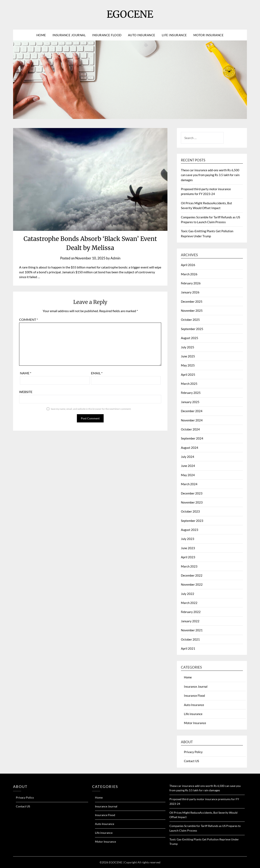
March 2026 (189, 274)
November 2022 (192, 584)
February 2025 (191, 393)
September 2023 (192, 521)
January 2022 (190, 621)
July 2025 (188, 347)
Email (97, 373)
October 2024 (190, 429)
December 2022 (192, 575)
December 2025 (192, 301)
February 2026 (191, 283)
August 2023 (190, 530)
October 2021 (190, 639)
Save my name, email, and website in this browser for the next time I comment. (91, 409)
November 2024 (192, 420)
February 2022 (191, 612)
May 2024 (188, 475)
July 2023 (188, 539)
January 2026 (190, 292)
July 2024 (188, 457)
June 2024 (188, 466)
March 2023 (189, 566)
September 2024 (192, 438)
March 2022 (189, 603)
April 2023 (188, 557)
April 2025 (188, 375)
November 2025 (192, 311)
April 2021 (188, 648)
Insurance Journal (69, 35)
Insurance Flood (107, 35)
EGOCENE (130, 14)
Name (26, 373)
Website (26, 392)
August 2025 (190, 338)
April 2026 (188, 265)
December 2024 (192, 411)
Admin (115, 258)
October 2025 (190, 320)
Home (41, 35)
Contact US (191, 761)
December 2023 (192, 493)
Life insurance (174, 35)
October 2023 (190, 511)
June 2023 (188, 548)
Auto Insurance (142, 35)
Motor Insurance (209, 35)
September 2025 (192, 329)
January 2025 (190, 402)
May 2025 (188, 365)
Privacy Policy (193, 752)
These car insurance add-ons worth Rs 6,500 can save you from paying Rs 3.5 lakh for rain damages (210, 175)
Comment (28, 319)
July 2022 (188, 594)
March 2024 (189, 484)
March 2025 (189, 384)
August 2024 (190, 448)
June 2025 (188, 356)
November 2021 (192, 630)
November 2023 (192, 502)
